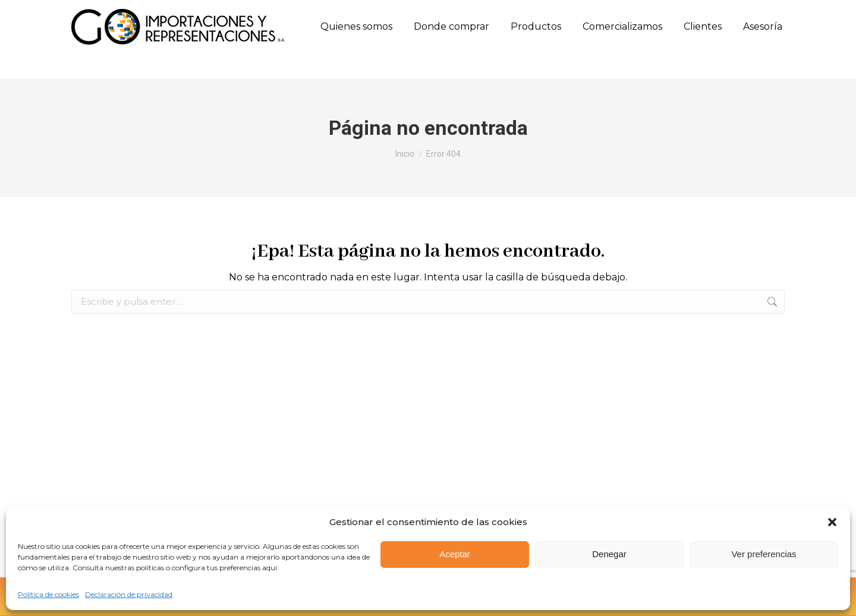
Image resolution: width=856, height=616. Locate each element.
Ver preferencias (764, 554)
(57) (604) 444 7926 (114, 13)
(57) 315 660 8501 (202, 12)
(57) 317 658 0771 (278, 12)
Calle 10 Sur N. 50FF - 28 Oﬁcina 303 (395, 13)
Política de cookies (48, 594)
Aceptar (455, 554)
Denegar (609, 554)
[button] (832, 522)
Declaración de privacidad (129, 594)
